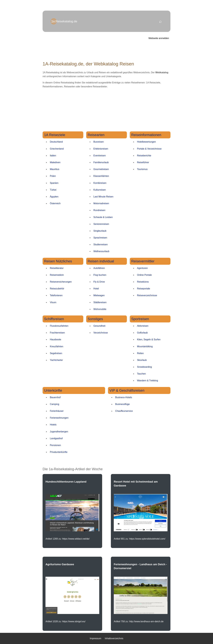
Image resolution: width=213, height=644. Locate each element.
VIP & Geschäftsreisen (127, 390)
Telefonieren (56, 295)
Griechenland (57, 149)
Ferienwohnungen (59, 418)
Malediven (55, 162)
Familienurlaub (101, 162)
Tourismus (142, 169)
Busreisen (99, 142)
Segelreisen (56, 353)
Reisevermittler (143, 261)
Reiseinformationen (146, 135)
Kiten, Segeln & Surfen (149, 339)
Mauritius (55, 169)
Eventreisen (100, 156)
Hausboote (55, 339)
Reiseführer (143, 162)
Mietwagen (99, 295)
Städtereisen (100, 302)
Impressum (96, 638)
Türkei (53, 190)
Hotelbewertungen (146, 142)
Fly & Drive (99, 282)
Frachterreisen (57, 333)
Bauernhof (55, 397)
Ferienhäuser (57, 411)
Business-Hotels (124, 397)
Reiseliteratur (57, 268)
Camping (54, 404)
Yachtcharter (56, 360)
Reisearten (96, 135)
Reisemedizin (57, 275)
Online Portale (144, 275)
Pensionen (55, 445)
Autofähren (99, 268)
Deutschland (56, 142)
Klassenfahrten (101, 176)
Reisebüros (143, 282)
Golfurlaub (142, 333)
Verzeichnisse (101, 333)
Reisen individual (101, 261)
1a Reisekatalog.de (64, 21)
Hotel (96, 289)
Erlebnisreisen (101, 149)
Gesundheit (99, 326)
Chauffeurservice (124, 411)
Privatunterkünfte (59, 452)
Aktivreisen (143, 326)
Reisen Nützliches (58, 261)
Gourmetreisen (101, 169)
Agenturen (142, 268)
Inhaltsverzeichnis (114, 638)
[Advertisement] (106, 111)
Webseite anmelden (159, 38)
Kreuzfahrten (57, 346)
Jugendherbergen (59, 432)
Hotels (53, 425)
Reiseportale (144, 289)
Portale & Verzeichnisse (149, 149)
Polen (53, 176)
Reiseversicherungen (61, 282)
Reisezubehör (57, 289)
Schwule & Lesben (103, 217)
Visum (53, 302)
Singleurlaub (100, 231)
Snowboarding (144, 367)
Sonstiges (95, 319)
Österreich (55, 203)
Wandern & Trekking (147, 381)
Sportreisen (140, 319)
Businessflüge (122, 404)
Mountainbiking (145, 346)
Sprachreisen (100, 238)
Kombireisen (100, 183)
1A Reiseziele (55, 135)
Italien (53, 156)
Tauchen (141, 374)
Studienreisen (101, 244)
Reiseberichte (144, 156)
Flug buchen (100, 275)
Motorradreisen (101, 203)
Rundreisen (99, 210)
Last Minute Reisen (103, 197)
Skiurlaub (142, 360)
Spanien (54, 183)
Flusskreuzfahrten (59, 326)
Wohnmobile (100, 309)
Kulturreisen (100, 190)
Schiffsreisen (54, 319)
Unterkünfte (53, 390)
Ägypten (54, 197)
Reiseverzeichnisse (147, 295)
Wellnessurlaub (101, 251)
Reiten (140, 353)
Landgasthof (56, 438)
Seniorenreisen (101, 224)
